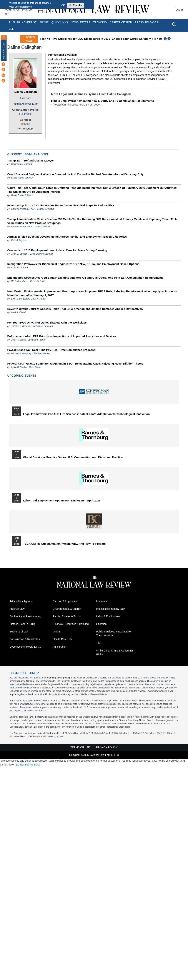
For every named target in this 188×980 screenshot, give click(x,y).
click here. (59, 736)
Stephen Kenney (42, 353)
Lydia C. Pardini (43, 227)
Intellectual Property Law (110, 609)
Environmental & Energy (67, 609)
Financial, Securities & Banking (71, 624)
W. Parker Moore (20, 281)
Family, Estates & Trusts (67, 616)
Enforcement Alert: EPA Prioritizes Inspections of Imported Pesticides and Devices (62, 336)
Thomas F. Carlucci (21, 326)
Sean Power (35, 367)
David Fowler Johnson (22, 178)
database (112, 681)
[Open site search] (174, 24)
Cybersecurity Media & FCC (26, 647)
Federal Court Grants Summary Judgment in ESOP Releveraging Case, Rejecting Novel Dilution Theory (75, 364)
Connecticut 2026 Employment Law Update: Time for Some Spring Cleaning (57, 250)
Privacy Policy (168, 678)
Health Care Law (63, 639)
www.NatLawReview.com (22, 684)
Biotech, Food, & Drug (22, 624)
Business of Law (19, 632)
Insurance (102, 601)
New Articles (4, 50)
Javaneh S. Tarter (37, 340)
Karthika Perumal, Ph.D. (23, 209)
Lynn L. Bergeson (20, 299)
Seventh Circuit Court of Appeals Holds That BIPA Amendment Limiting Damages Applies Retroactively (75, 309)
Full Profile (25, 114)
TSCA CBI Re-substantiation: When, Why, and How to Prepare (64, 544)
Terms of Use (150, 678)
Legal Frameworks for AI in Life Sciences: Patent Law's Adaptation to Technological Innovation (86, 414)
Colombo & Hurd (20, 268)
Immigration (60, 647)
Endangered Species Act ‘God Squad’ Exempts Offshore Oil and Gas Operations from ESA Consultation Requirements (85, 278)
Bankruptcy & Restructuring (25, 616)
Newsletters (80, 22)
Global (57, 632)
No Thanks (75, 5)
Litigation (102, 624)
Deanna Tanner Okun (22, 227)
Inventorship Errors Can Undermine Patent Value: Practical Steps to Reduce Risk (61, 205)
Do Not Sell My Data (28, 765)
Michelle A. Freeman (43, 326)
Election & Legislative (65, 601)
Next (169, 39)
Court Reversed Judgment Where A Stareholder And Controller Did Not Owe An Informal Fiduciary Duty (76, 174)
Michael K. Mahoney (21, 353)
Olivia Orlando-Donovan (41, 254)
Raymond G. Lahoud (22, 164)
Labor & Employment (108, 616)
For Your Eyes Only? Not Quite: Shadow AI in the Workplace (47, 323)
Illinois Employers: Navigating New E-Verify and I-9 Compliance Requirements (103, 101)
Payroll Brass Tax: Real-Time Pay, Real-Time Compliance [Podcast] (52, 350)
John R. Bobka (19, 340)
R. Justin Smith (38, 281)
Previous (165, 39)
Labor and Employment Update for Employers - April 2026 (62, 501)
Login (179, 10)
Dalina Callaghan (26, 92)
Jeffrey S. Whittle (46, 209)
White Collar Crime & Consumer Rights (115, 653)
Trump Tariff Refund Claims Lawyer (31, 160)
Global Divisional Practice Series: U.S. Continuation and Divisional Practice (73, 457)
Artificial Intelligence (21, 601)
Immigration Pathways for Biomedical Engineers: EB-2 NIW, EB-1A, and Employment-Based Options (73, 264)
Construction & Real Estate (25, 639)
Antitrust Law (17, 609)
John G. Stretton (19, 254)
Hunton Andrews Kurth (25, 104)
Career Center (121, 22)
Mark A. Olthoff (19, 312)
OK (63, 5)
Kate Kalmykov (19, 240)
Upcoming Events (22, 376)
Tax (98, 643)
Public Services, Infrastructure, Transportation (114, 633)
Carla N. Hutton (39, 299)
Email (27, 124)
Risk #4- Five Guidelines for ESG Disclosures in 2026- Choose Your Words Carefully (95, 39)
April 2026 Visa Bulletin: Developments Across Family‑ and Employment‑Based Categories (67, 237)
